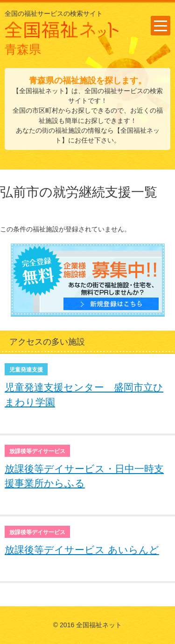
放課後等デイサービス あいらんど (82, 550)
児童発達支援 (26, 370)
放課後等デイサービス (37, 451)
